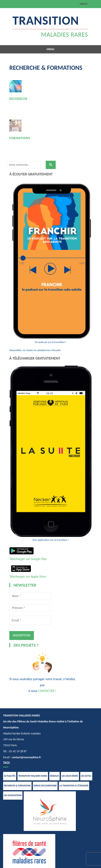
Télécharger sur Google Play (28, 559)
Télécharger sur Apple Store (28, 576)
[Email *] (30, 620)
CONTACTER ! (47, 691)
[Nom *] (30, 596)
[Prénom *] (30, 608)
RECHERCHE (18, 99)
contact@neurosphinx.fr (26, 757)
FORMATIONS (20, 138)
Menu (84, 4)
